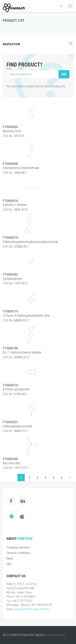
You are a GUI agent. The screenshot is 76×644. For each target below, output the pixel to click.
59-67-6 (19, 136)
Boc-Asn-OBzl (12, 463)
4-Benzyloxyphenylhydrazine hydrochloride (30, 242)
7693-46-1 (21, 173)
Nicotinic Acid (12, 131)
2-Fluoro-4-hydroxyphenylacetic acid (26, 315)
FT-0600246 (10, 459)
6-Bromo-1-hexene (15, 205)
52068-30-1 (21, 246)
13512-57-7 (21, 468)
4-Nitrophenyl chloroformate (21, 168)
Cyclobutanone (12, 279)
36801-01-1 (21, 431)
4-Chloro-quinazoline (16, 389)
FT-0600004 (10, 127)
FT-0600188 (10, 348)
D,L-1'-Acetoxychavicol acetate (22, 352)
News (10, 558)
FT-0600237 (10, 422)
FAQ (9, 564)
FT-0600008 (10, 164)
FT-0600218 (10, 385)
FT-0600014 (10, 201)
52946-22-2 (21, 357)
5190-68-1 (21, 394)
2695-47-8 (21, 210)
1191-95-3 (21, 283)
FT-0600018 (10, 238)
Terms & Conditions (18, 553)
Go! (64, 74)
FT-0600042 (10, 274)
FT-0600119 (10, 311)
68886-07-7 (21, 320)
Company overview (18, 547)
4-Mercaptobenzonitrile (18, 426)
